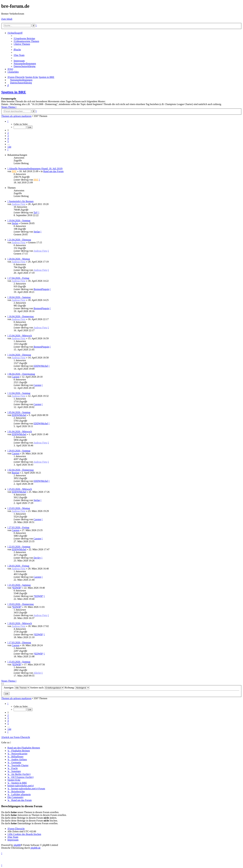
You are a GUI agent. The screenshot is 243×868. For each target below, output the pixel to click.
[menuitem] (24, 38)
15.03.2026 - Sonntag (20, 662)
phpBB (17, 845)
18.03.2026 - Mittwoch (20, 623)
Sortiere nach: (47, 688)
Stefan (15, 223)
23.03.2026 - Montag (19, 508)
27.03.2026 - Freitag (19, 527)
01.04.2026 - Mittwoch (20, 432)
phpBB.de (35, 848)
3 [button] (8, 136)
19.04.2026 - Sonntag (20, 221)
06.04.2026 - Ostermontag (22, 374)
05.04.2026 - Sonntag (20, 412)
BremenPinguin (41, 289)
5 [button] (8, 141)
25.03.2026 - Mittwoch (20, 489)
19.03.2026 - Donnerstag (21, 604)
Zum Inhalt (7, 19)
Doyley (37, 558)
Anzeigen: (17, 688)
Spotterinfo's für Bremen (21, 201)
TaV (36, 212)
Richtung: (77, 688)
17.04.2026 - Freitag (19, 278)
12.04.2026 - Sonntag (20, 393)
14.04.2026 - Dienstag (20, 355)
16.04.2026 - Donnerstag (21, 316)
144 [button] (9, 147)
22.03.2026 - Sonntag (20, 547)
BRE (14, 171)
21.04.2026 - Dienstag (20, 240)
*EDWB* (17, 588)
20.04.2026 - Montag (19, 259)
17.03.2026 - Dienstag (20, 643)
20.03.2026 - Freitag (19, 566)
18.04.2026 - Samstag (20, 297)
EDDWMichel (41, 366)
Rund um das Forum (53, 171)
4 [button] (8, 139)
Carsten (16, 377)
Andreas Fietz (19, 204)
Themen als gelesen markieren (16, 116)
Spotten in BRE (14, 92)
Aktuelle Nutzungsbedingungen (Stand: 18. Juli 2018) (36, 169)
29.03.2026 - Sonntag (20, 451)
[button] (8, 121)
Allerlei (37, 673)
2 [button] (8, 133)
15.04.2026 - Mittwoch (20, 336)
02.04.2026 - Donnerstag (21, 470)
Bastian (15, 473)
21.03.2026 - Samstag (20, 585)
